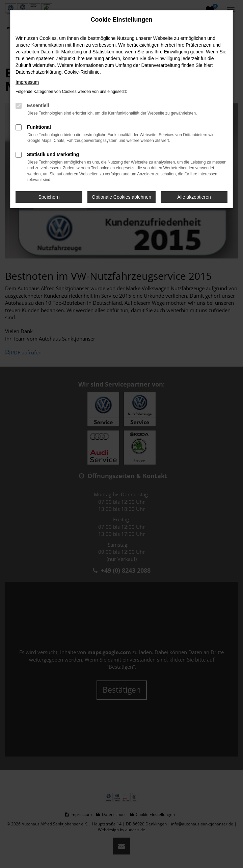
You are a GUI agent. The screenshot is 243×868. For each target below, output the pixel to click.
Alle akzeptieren (194, 197)
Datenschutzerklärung (38, 72)
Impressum (27, 82)
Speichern (49, 197)
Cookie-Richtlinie (82, 72)
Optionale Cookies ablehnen (122, 197)
